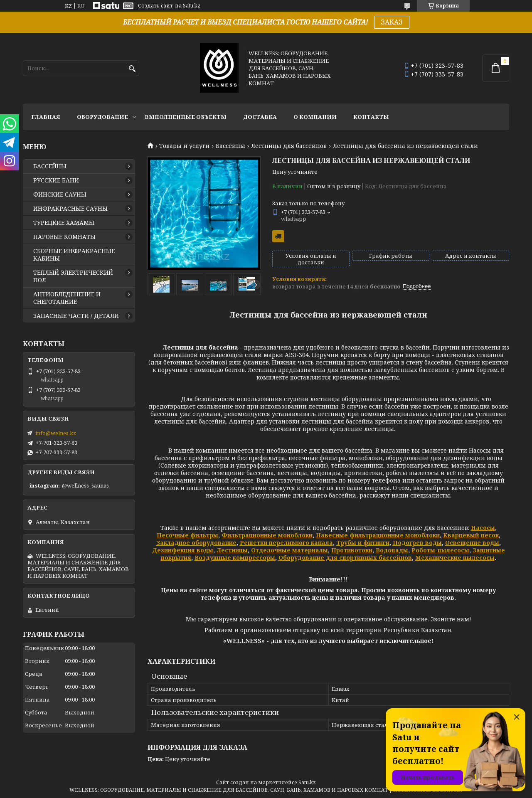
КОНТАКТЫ (371, 117)
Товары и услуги (184, 146)
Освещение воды (472, 543)
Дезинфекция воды (183, 550)
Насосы (483, 528)
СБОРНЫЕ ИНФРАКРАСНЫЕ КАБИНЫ (74, 255)
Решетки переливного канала (286, 543)
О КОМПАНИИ (315, 117)
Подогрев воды (417, 543)
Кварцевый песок (471, 535)
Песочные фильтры (187, 535)
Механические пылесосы (455, 558)
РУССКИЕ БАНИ (56, 180)
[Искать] (132, 69)
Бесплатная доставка (278, 236)
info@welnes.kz (56, 433)
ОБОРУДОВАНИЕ (102, 117)
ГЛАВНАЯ (46, 117)
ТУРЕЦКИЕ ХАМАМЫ (64, 223)
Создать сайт (155, 6)
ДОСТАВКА (260, 117)
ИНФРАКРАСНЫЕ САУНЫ (70, 209)
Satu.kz (307, 782)
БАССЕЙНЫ (50, 166)
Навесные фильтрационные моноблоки (378, 535)
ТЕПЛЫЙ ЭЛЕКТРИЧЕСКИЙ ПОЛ (73, 276)
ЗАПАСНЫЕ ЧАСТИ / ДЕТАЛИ (76, 316)
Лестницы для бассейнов (289, 146)
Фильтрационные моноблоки (267, 535)
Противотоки (352, 550)
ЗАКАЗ (392, 22)
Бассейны (230, 146)
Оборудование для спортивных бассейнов (345, 558)
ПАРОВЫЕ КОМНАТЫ (64, 237)
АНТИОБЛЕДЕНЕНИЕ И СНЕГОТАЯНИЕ (67, 298)
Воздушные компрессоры (235, 558)
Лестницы (232, 550)
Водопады (392, 550)
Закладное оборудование (196, 543)
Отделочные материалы (289, 550)
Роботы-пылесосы (440, 550)
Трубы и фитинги (363, 543)
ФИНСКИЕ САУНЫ (60, 195)
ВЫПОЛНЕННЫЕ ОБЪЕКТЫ (186, 117)
